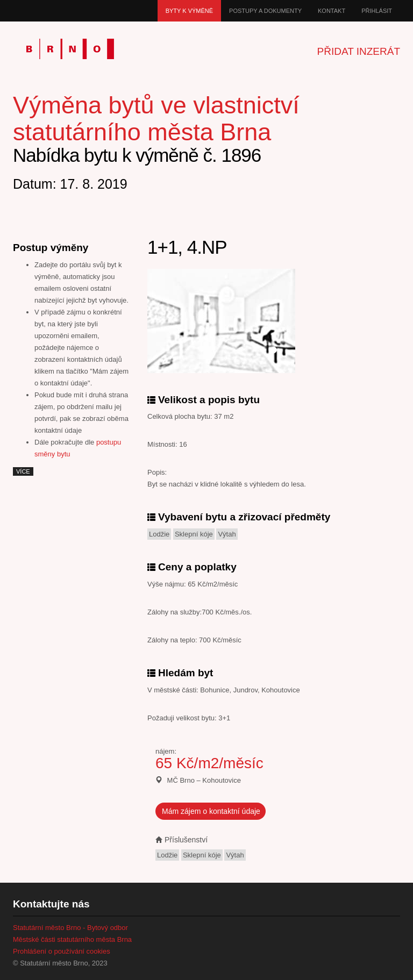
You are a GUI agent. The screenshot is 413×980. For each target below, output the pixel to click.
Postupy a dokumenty (265, 11)
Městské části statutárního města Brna (72, 939)
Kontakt (332, 11)
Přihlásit (377, 11)
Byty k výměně (189, 11)
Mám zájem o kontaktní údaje (211, 811)
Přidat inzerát (359, 51)
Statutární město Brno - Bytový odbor (70, 928)
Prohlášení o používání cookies (62, 951)
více (23, 471)
